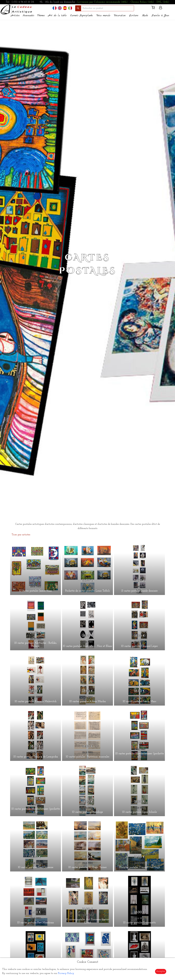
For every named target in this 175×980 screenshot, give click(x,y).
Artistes (15, 16)
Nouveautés (28, 16)
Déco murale (103, 16)
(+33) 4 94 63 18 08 (23, 2)
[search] (107, 8)
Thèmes (41, 16)
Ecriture (134, 16)
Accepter (161, 971)
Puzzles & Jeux (160, 16)
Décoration (120, 16)
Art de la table (57, 16)
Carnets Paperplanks (82, 16)
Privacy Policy (66, 973)
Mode (145, 16)
